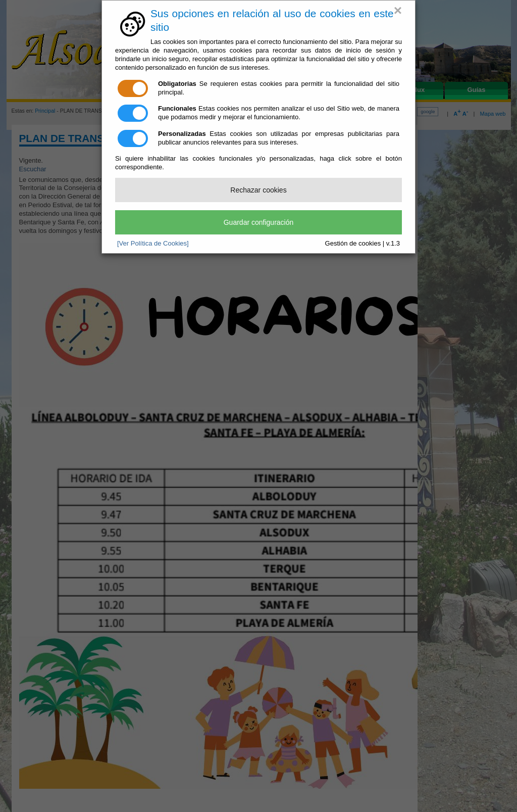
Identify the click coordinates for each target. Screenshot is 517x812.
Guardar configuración (259, 222)
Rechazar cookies (258, 190)
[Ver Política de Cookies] (153, 243)
